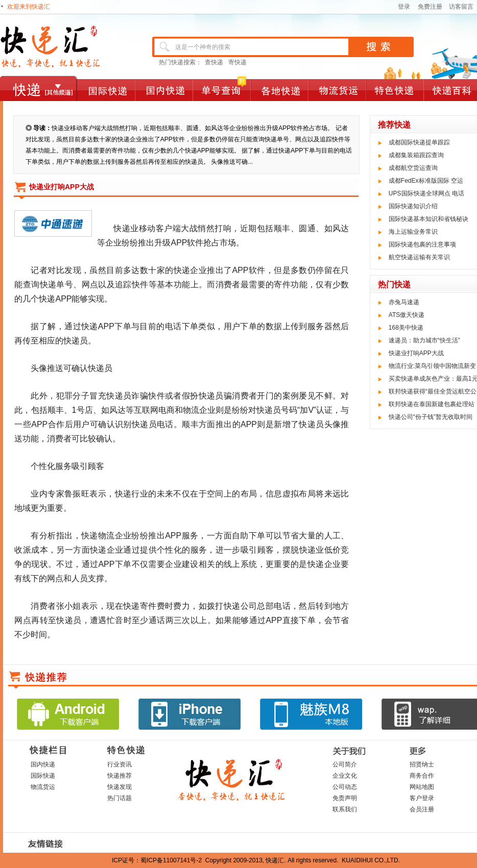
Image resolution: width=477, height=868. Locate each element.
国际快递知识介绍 (413, 206)
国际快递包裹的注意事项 (422, 244)
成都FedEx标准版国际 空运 (426, 181)
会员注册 (422, 809)
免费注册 (430, 7)
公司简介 (345, 764)
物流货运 (43, 787)
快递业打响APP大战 (416, 353)
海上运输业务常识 (413, 232)
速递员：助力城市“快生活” (424, 340)
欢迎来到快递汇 (29, 7)
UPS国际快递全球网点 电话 (426, 193)
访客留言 (461, 7)
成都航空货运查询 (413, 168)
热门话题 (120, 798)
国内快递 (43, 764)
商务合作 (422, 776)
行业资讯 (120, 764)
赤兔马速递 (404, 302)
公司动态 (345, 787)
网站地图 (422, 787)
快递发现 (120, 787)
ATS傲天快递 (407, 315)
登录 (404, 7)
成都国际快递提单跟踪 (419, 142)
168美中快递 (406, 328)
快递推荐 (120, 776)
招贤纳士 (422, 764)
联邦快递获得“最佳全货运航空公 (433, 391)
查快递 (214, 62)
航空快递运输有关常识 (419, 257)
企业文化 (345, 776)
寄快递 (237, 62)
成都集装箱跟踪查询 (416, 155)
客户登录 (422, 798)
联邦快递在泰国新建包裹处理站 (432, 404)
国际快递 (43, 776)
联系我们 (345, 809)
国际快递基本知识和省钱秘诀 (428, 219)
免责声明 (345, 798)
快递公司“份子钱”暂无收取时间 (431, 417)
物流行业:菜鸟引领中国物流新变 (432, 366)
